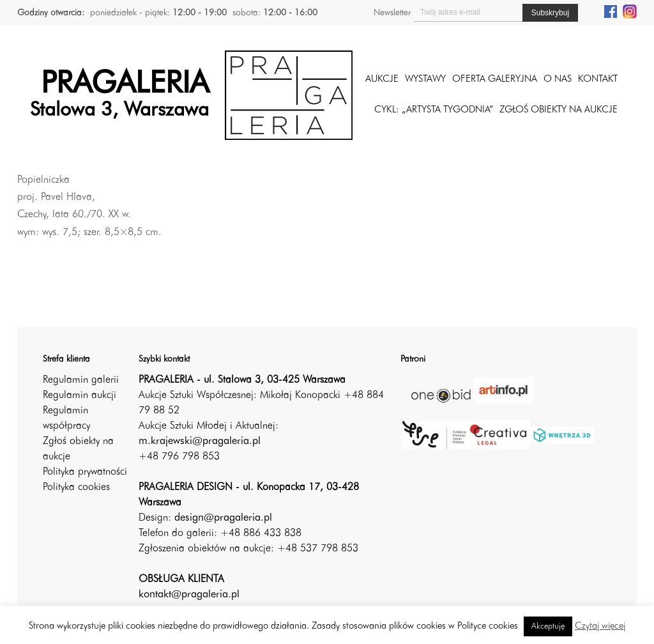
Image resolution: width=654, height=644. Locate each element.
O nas (558, 80)
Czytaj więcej (600, 626)
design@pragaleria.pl (223, 518)
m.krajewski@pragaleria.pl (200, 441)
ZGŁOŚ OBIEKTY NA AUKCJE (559, 110)
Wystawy (425, 80)
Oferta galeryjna (495, 80)
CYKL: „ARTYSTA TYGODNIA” (434, 110)
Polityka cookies (76, 487)
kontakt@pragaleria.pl (189, 595)
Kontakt (598, 80)
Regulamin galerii (81, 380)
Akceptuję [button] (548, 626)
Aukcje (382, 80)
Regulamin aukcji (80, 395)
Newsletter (392, 13)
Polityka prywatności (85, 472)
